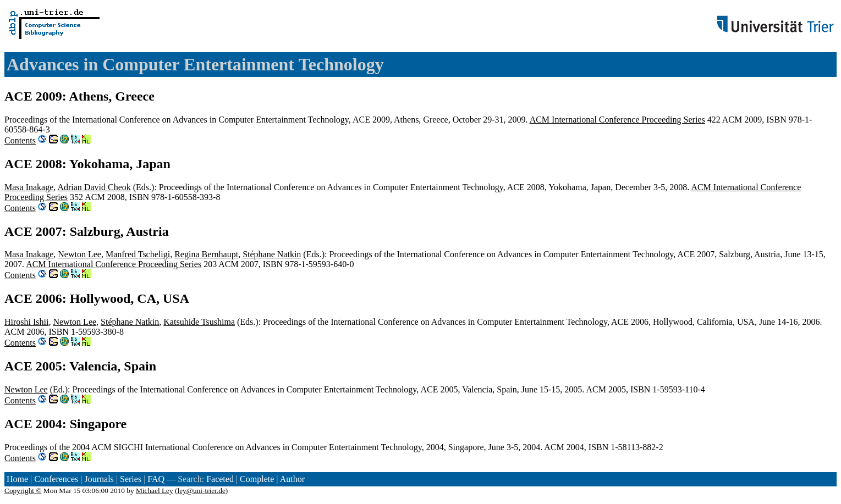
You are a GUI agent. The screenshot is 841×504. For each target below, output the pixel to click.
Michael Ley (155, 491)
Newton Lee (79, 254)
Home (17, 479)
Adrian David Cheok (94, 187)
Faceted (220, 479)
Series (131, 479)
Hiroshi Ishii (26, 322)
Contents (20, 140)
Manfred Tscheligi (138, 254)
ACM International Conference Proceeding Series (617, 120)
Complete (257, 479)
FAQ (156, 479)
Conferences (56, 479)
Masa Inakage (29, 187)
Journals (99, 479)
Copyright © (23, 491)
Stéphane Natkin (272, 254)
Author (292, 479)
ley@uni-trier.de (201, 491)
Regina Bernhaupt (206, 254)
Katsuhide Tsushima (199, 322)
